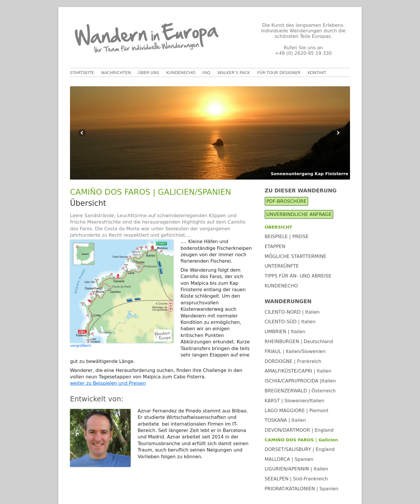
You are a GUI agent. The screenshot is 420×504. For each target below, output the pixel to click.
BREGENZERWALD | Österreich (300, 391)
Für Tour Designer (279, 73)
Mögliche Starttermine (295, 256)
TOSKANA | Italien (285, 420)
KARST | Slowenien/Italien (294, 401)
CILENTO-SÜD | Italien (290, 322)
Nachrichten (116, 73)
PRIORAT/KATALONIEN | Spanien (301, 489)
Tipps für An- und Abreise (298, 276)
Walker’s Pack (234, 73)
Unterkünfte (282, 266)
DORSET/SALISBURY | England (300, 449)
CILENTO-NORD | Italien (292, 312)
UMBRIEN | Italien (285, 332)
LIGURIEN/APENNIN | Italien (296, 469)
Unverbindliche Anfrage (299, 214)
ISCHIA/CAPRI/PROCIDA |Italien (300, 381)
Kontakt (317, 73)
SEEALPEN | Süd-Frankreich (296, 479)
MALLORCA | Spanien (289, 459)
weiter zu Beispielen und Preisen (108, 383)
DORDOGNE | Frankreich (293, 361)
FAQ (206, 73)
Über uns (148, 73)
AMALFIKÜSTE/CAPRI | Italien (298, 371)
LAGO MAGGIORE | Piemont (296, 411)
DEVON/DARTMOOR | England (299, 430)
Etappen (275, 246)
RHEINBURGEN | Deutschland (299, 341)
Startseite (82, 73)
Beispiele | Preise (287, 237)
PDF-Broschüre (286, 201)
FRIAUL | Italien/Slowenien (295, 351)
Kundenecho (181, 73)
